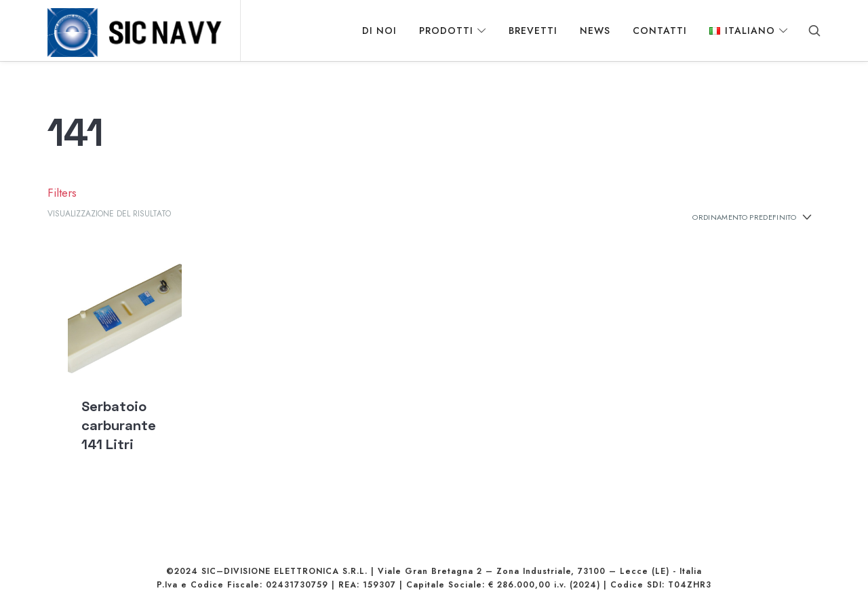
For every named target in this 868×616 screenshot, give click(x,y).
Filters (58, 202)
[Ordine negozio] (745, 227)
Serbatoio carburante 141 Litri (119, 434)
